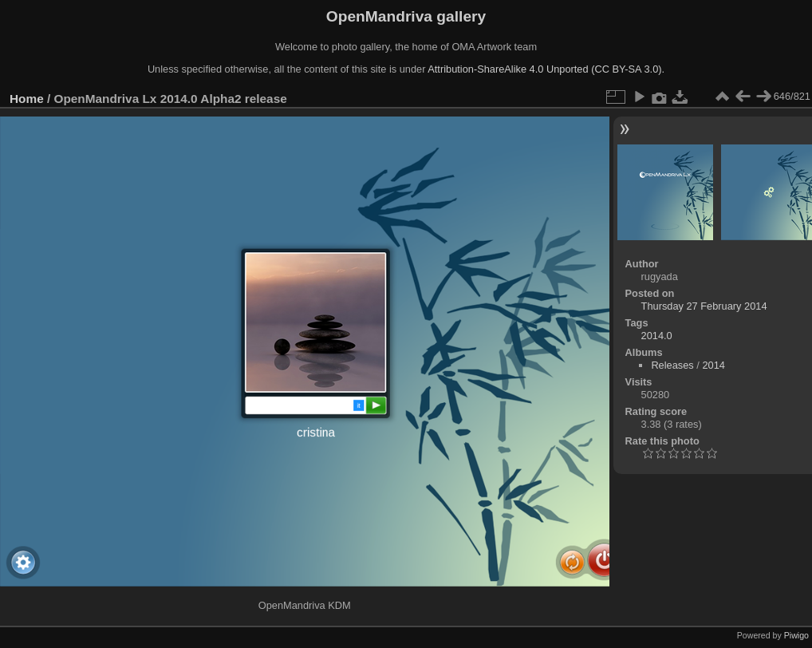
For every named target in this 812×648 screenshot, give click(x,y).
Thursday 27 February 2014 (704, 306)
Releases (672, 365)
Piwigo (796, 635)
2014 (713, 365)
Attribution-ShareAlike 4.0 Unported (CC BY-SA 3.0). (546, 69)
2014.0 (657, 336)
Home (27, 99)
